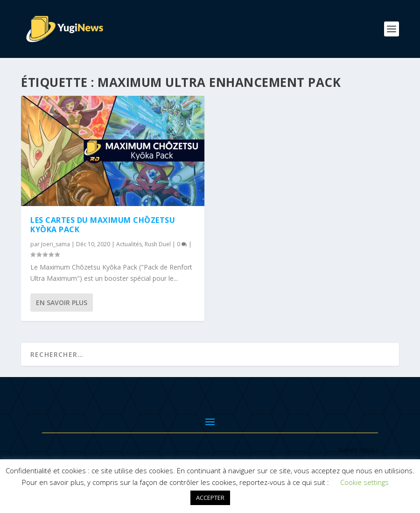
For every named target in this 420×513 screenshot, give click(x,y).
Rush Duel (158, 244)
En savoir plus (62, 303)
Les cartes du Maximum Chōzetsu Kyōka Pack (103, 225)
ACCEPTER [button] (210, 498)
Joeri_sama (56, 244)
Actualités (129, 244)
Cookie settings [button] (364, 482)
